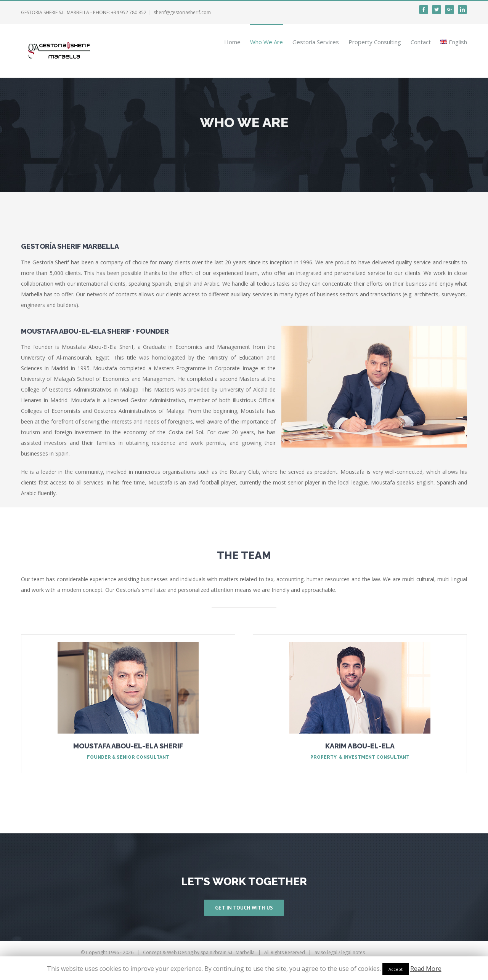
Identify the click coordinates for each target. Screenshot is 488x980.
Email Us (454, 952)
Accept (396, 969)
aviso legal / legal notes (340, 952)
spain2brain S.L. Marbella (228, 952)
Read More (426, 969)
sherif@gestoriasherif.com (182, 12)
